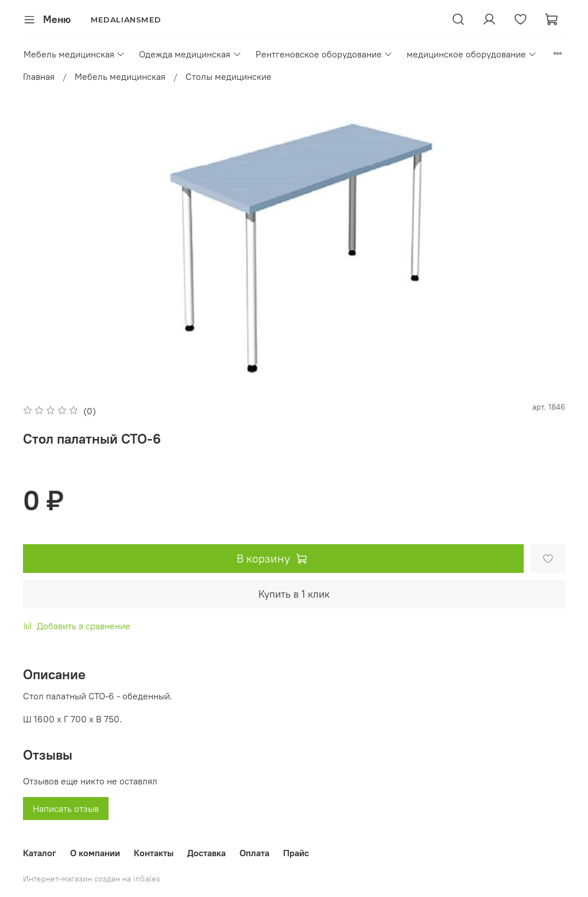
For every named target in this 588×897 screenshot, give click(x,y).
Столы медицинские (229, 76)
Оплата (254, 853)
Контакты (154, 853)
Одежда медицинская (190, 54)
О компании (95, 853)
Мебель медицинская (74, 54)
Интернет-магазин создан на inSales (92, 879)
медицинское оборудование (472, 54)
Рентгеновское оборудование (324, 54)
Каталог (40, 853)
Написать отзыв (66, 809)
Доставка (206, 853)
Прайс (296, 853)
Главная (39, 76)
